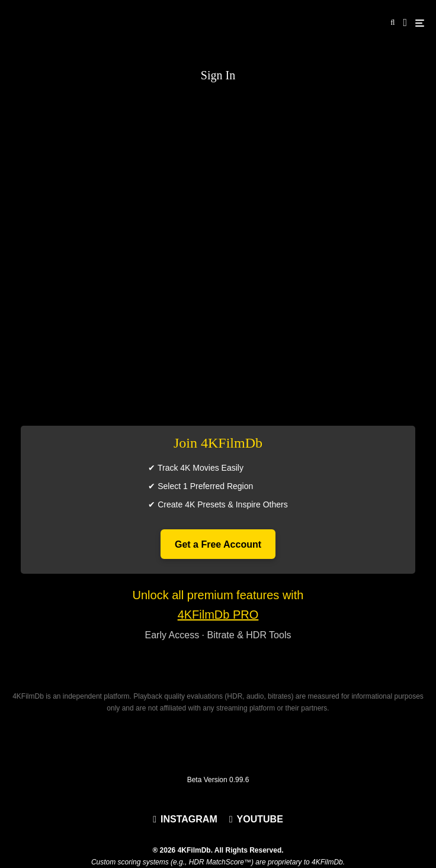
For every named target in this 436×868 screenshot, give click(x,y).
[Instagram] (185, 819)
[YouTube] (256, 819)
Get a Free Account (218, 544)
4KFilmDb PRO (218, 615)
